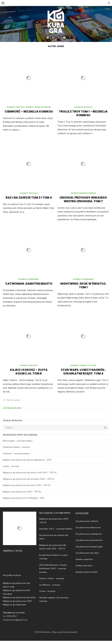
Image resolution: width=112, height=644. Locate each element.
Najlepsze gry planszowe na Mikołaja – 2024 (24, 501)
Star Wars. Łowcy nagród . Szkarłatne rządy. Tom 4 (83, 375)
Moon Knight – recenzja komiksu (18, 444)
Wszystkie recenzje (12, 578)
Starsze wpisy (13, 403)
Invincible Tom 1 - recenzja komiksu (56, 532)
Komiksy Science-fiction (87, 575)
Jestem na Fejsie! (12, 411)
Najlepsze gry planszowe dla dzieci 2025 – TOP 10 (27, 488)
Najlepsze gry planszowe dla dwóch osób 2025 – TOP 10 (30, 476)
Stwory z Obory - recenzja (51, 582)
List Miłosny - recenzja (50, 588)
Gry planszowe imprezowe (88, 531)
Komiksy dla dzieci (84, 569)
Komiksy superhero (29, 282)
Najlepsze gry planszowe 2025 (17, 604)
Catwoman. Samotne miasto (29, 286)
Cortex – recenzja (11, 469)
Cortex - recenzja (47, 594)
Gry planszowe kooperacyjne (89, 550)
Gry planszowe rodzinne (87, 524)
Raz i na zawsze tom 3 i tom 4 (29, 200)
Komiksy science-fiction (83, 369)
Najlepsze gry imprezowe (15, 608)
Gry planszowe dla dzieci (87, 556)
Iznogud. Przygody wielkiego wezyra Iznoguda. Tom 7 (83, 201)
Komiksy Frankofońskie (38, 109)
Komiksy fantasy (16, 109)
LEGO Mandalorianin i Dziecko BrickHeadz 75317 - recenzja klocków (53, 572)
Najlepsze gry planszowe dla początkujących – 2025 (27, 463)
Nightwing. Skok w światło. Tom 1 (83, 288)
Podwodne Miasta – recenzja (16, 450)
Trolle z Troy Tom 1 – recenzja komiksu (83, 115)
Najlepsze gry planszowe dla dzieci (19, 601)
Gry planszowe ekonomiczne (89, 543)
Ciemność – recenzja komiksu (29, 113)
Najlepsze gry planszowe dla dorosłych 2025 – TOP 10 (28, 482)
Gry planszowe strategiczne (89, 537)
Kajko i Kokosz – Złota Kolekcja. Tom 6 (29, 375)
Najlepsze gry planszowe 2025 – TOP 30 (22, 495)
